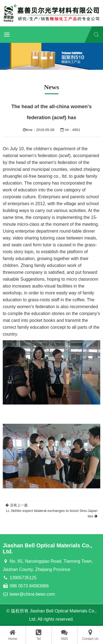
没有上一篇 (17, 505)
